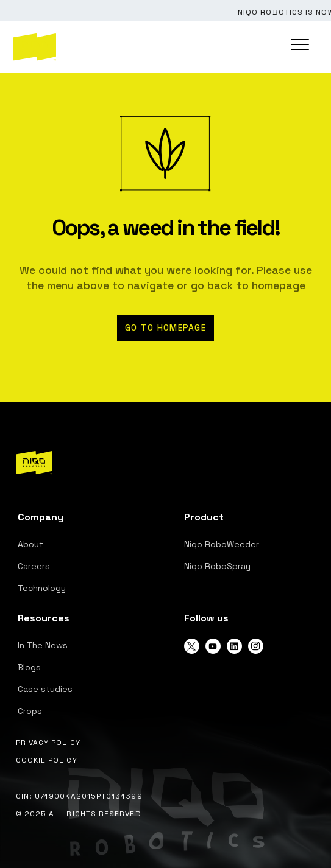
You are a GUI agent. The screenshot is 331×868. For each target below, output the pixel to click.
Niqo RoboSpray (217, 566)
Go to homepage (165, 327)
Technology (42, 588)
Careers (34, 566)
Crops (30, 711)
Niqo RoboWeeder (222, 544)
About (30, 544)
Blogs (29, 667)
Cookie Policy (47, 760)
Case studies (45, 689)
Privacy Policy (48, 743)
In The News (43, 645)
